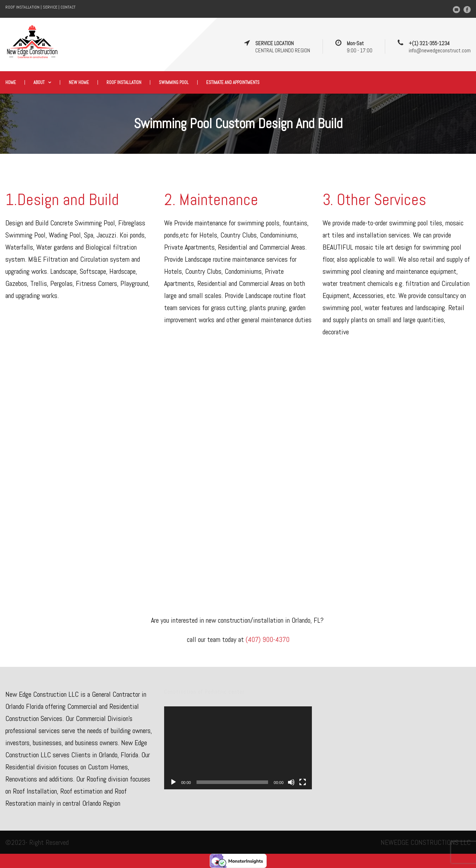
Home (11, 82)
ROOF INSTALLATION (22, 7)
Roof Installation (124, 82)
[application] (238, 748)
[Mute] (291, 782)
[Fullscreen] (303, 782)
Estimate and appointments (233, 82)
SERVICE (50, 7)
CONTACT (68, 7)
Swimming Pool (174, 82)
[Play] (173, 782)
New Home (79, 82)
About (39, 82)
